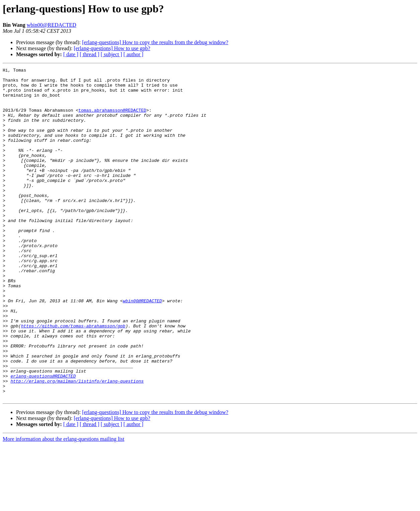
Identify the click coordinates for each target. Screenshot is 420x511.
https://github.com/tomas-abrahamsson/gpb (73, 378)
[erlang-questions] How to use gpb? (112, 48)
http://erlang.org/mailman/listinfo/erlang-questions (77, 444)
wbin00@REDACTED (52, 25)
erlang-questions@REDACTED (43, 438)
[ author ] (134, 54)
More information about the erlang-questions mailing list (63, 505)
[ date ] (71, 54)
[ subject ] (111, 54)
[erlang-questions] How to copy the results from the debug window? (155, 42)
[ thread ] (90, 54)
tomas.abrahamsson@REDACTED (112, 119)
